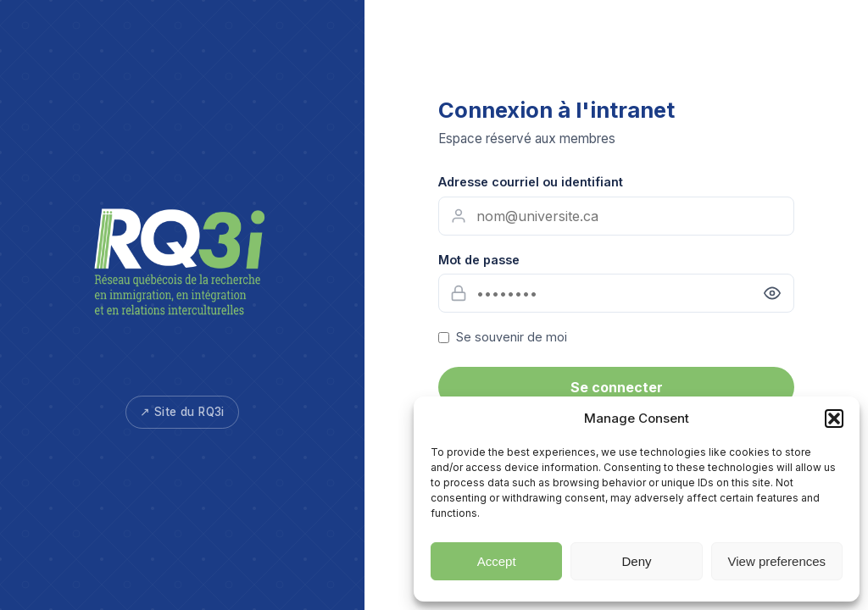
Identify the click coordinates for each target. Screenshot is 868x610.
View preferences (777, 561)
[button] (834, 419)
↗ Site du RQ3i (182, 412)
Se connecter (617, 387)
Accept (497, 561)
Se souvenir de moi (512, 337)
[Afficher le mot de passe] (772, 293)
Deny (636, 561)
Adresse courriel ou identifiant (531, 182)
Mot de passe (479, 260)
